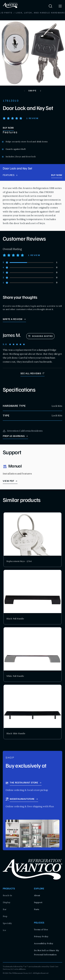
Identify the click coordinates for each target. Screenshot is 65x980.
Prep (5, 916)
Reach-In (7, 895)
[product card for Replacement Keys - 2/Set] (32, 540)
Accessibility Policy (44, 943)
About (37, 895)
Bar (5, 909)
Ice (4, 930)
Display (7, 902)
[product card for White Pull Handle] (32, 654)
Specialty (7, 923)
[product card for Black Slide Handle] (32, 712)
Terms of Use (41, 930)
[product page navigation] (10, 175)
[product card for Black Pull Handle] (32, 597)
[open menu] (60, 6)
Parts (37, 909)
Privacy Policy (41, 937)
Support (38, 902)
